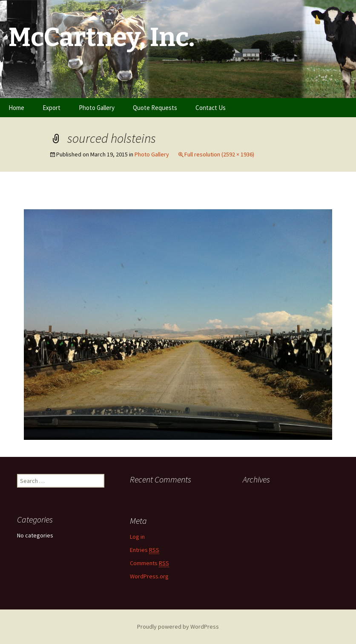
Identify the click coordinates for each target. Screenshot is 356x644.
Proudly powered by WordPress (178, 627)
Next (318, 199)
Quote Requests (155, 108)
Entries (145, 550)
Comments (149, 563)
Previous (44, 199)
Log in (137, 537)
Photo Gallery (97, 108)
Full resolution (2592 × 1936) (219, 154)
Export (52, 108)
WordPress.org (149, 576)
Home (16, 108)
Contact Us (211, 108)
